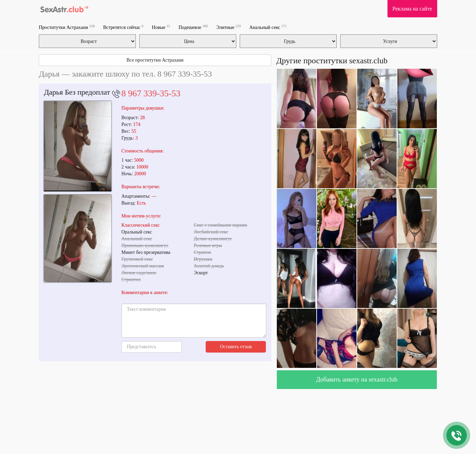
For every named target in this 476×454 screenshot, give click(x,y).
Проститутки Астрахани (67, 27)
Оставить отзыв (236, 347)
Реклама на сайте (412, 9)
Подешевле (193, 27)
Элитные (228, 27)
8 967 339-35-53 (151, 93)
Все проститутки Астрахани (155, 60)
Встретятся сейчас (123, 27)
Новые (161, 27)
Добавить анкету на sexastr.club (357, 379)
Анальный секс (268, 27)
